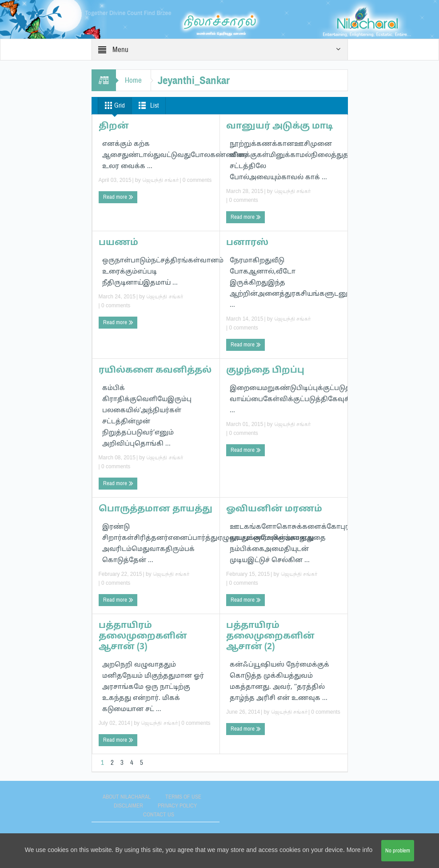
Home (133, 80)
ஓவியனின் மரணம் (274, 509)
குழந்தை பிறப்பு (265, 370)
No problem (398, 851)
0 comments (197, 180)
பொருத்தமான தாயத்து (156, 509)
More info (359, 850)
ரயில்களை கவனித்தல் (155, 370)
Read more (118, 197)
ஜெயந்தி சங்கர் (160, 180)
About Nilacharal (127, 797)
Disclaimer (128, 806)
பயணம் (118, 243)
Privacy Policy (177, 806)
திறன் (114, 126)
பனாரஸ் (247, 243)
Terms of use (183, 797)
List (147, 105)
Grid (113, 105)
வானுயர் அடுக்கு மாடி (280, 126)
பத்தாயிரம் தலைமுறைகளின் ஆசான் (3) (143, 636)
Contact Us (159, 815)
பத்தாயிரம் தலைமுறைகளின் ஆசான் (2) (270, 636)
